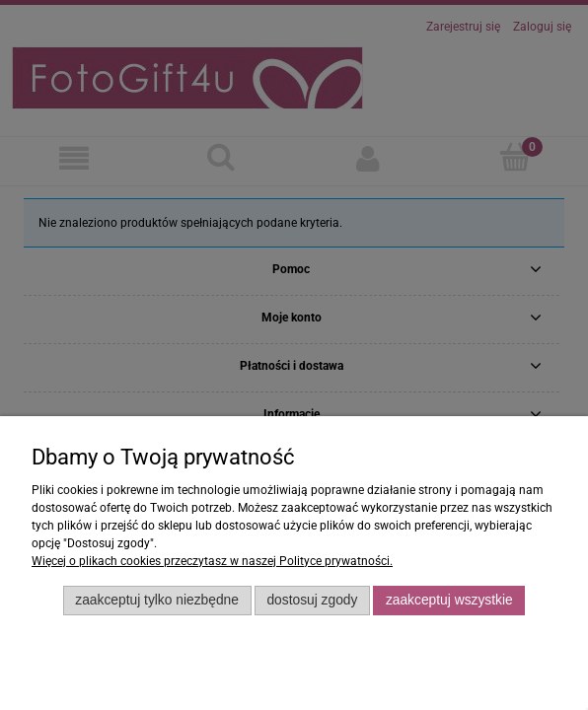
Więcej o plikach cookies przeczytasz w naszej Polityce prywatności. (212, 561)
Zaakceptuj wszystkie (449, 600)
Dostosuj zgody (312, 600)
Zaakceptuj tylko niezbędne (157, 600)
